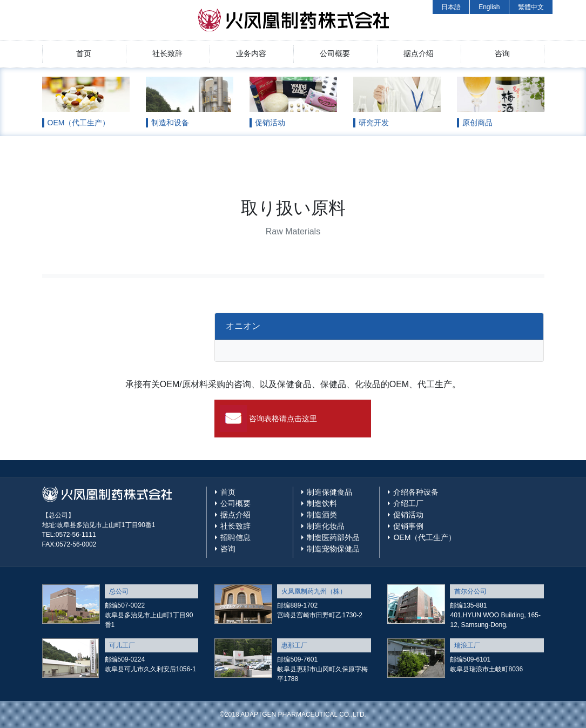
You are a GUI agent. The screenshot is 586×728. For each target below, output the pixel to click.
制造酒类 (322, 515)
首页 (84, 53)
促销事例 (408, 526)
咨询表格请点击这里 (283, 419)
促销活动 (408, 515)
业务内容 (251, 53)
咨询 (502, 53)
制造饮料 (322, 503)
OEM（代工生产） (425, 537)
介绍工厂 (408, 503)
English (489, 7)
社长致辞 (167, 53)
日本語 (451, 7)
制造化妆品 (326, 526)
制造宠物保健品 (333, 549)
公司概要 (335, 53)
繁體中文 (531, 7)
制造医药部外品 (333, 537)
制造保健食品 (329, 492)
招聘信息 (235, 537)
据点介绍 (419, 53)
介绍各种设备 (416, 492)
